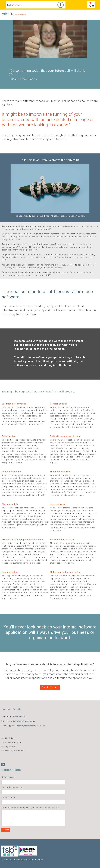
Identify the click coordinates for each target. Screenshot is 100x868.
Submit (6, 830)
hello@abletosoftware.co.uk (21, 721)
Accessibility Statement (13, 751)
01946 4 (16, 716)
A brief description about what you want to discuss (26, 808)
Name (4, 777)
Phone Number (8, 798)
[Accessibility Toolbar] (36, 5)
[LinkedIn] (3, 765)
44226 (23, 716)
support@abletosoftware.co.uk (31, 726)
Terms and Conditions (12, 742)
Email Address (8, 787)
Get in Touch (50, 687)
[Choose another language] (91, 5)
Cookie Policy (8, 738)
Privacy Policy (8, 747)
